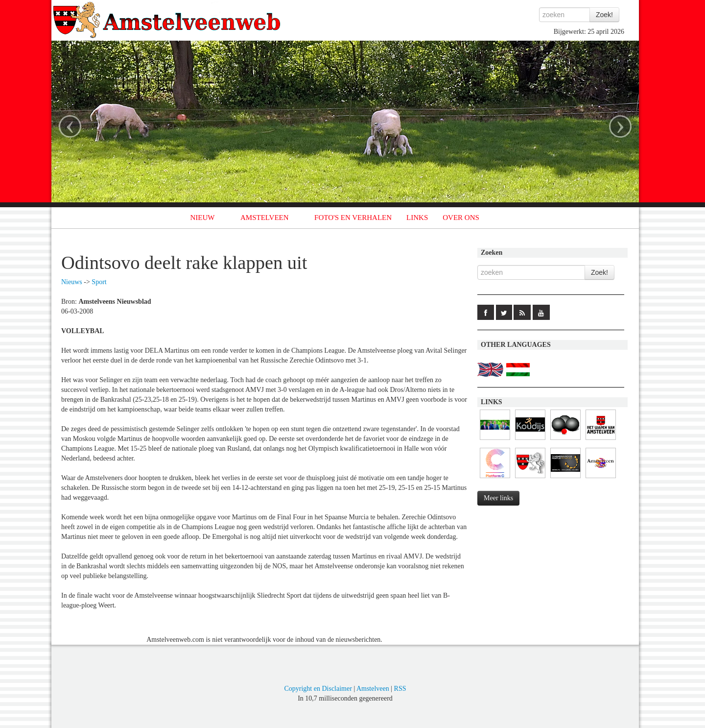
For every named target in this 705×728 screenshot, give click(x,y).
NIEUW (203, 218)
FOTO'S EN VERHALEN (353, 218)
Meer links (498, 498)
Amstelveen (373, 689)
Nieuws (72, 282)
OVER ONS (461, 218)
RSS (400, 689)
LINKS (417, 218)
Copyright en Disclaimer (318, 689)
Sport (99, 282)
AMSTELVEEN (265, 218)
